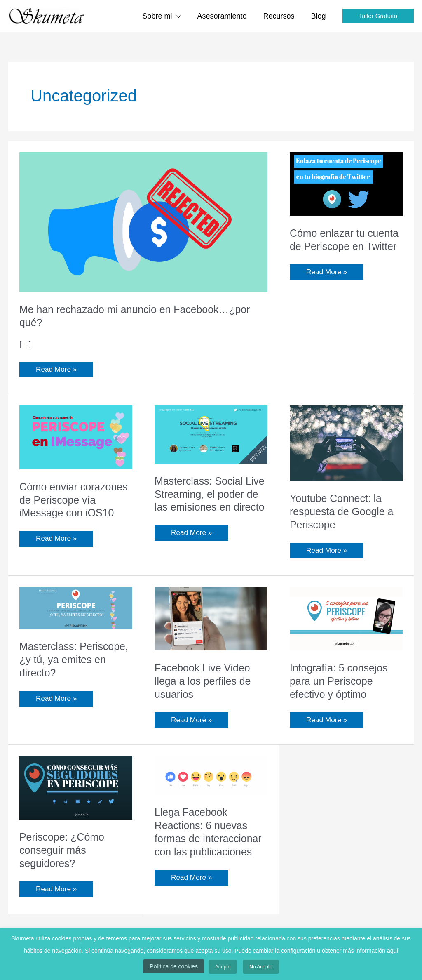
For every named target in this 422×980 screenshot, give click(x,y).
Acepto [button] (223, 969)
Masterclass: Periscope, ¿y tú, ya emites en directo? (67, 662)
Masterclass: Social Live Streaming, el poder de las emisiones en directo (210, 501)
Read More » (57, 368)
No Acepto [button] (257, 969)
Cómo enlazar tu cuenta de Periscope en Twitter (346, 246)
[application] (182, 16)
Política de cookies (178, 968)
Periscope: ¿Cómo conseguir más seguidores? (64, 853)
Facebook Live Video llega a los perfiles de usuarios (205, 683)
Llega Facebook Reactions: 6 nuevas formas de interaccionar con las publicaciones (211, 834)
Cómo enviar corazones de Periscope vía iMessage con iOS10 (69, 506)
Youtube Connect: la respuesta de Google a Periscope (344, 512)
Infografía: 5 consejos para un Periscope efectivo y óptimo (341, 683)
